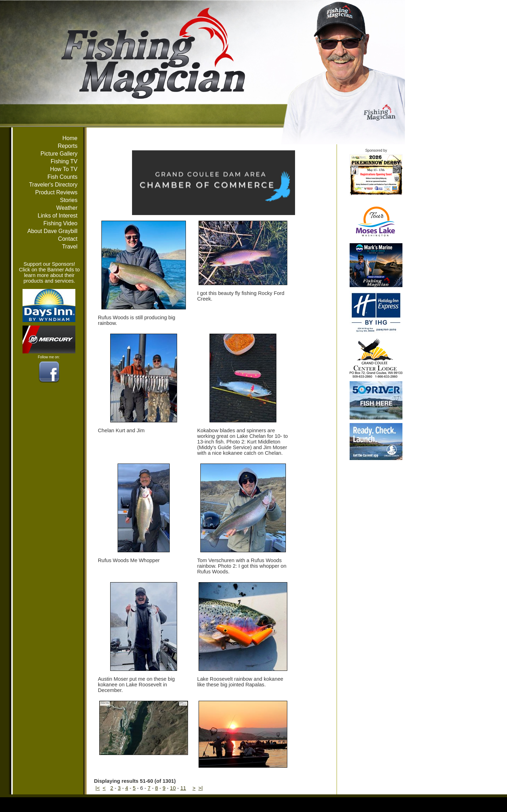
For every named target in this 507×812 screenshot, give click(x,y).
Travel (70, 247)
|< (98, 788)
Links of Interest (58, 216)
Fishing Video (60, 223)
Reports (68, 146)
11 (183, 788)
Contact (68, 239)
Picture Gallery (59, 154)
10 (173, 788)
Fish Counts (62, 177)
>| (200, 788)
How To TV (64, 169)
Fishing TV (64, 161)
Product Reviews (56, 192)
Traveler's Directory (53, 185)
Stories (69, 200)
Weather (67, 208)
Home (70, 138)
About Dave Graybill (52, 231)
